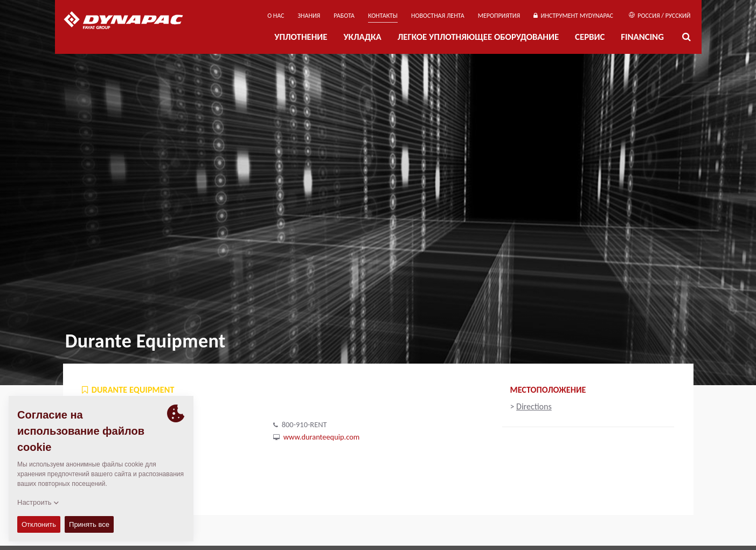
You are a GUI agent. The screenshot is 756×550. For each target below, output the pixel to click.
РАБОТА (344, 16)
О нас (276, 16)
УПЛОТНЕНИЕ (301, 37)
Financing (642, 37)
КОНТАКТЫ (383, 16)
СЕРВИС (590, 37)
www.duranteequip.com (322, 437)
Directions (534, 406)
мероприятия (499, 16)
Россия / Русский (660, 16)
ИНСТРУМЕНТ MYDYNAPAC (573, 16)
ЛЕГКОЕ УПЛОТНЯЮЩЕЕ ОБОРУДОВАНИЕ (478, 37)
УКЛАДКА (362, 37)
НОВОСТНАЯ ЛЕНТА (438, 16)
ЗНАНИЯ (309, 16)
